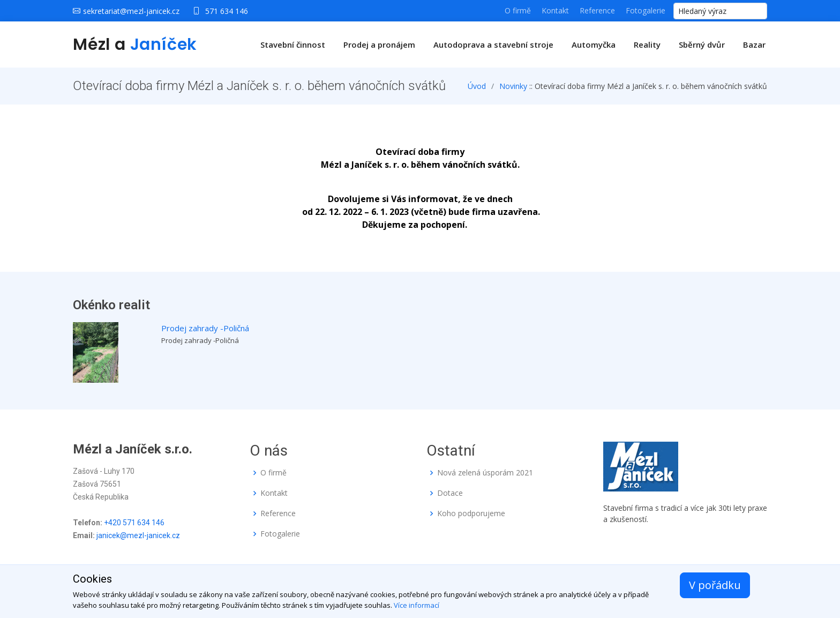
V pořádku (715, 585)
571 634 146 (227, 11)
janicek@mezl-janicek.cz (138, 535)
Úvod (477, 86)
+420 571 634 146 (134, 523)
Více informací (417, 605)
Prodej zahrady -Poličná (205, 328)
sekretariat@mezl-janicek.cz (131, 11)
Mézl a (135, 44)
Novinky (513, 86)
